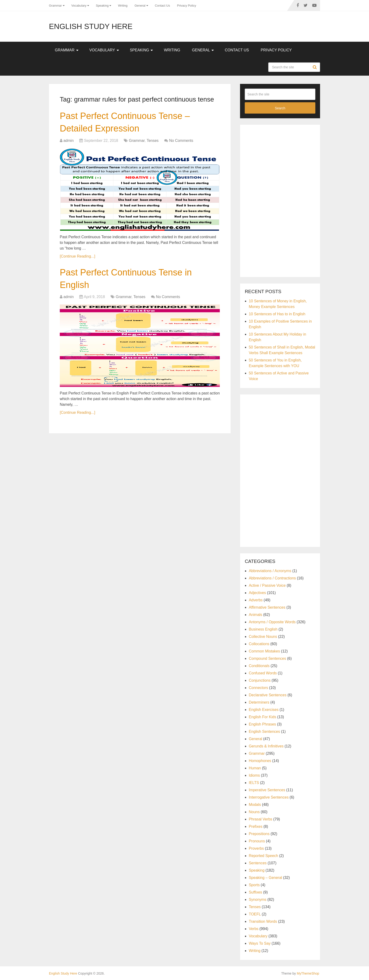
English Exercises (264, 710)
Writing (123, 6)
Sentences (258, 863)
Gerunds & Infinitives (266, 746)
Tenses (153, 141)
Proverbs (256, 848)
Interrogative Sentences (269, 797)
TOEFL (255, 914)
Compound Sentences (267, 658)
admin (68, 141)
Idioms (254, 775)
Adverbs (256, 600)
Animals (255, 615)
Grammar (55, 6)
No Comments (181, 141)
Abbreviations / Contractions (272, 578)
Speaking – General (265, 878)
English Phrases (262, 724)
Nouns (254, 812)
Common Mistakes (264, 651)
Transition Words (263, 921)
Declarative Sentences (268, 695)
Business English (263, 629)
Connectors (258, 688)
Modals (255, 805)
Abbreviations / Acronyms (270, 571)
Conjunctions (260, 680)
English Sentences (264, 732)
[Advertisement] (280, 200)
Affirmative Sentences (267, 607)
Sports (254, 885)
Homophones (260, 761)
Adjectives (257, 593)
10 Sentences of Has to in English (277, 314)
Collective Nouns (263, 637)
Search (315, 67)
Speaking (102, 6)
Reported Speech (263, 856)
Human (255, 768)
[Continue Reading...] (77, 256)
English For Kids (263, 717)
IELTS (254, 783)
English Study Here (91, 26)
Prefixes (256, 826)
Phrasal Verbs (261, 819)
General (140, 6)
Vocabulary (79, 6)
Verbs (254, 929)
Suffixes (255, 892)
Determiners (259, 702)
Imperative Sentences (267, 790)
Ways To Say (260, 943)
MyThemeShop (308, 973)
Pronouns (257, 841)
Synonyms (258, 900)
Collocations (259, 644)
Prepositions (259, 834)
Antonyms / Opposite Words (272, 622)
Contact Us (162, 6)
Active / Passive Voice (267, 585)
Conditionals (259, 666)
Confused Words (263, 673)
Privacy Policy (187, 6)
